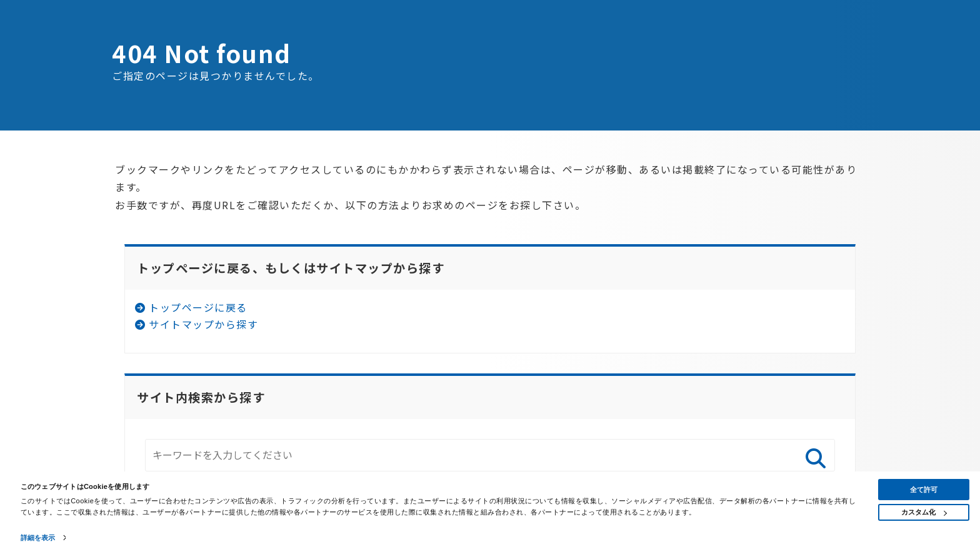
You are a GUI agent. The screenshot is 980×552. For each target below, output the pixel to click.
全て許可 (924, 490)
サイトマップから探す (203, 324)
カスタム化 (924, 512)
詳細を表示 (38, 538)
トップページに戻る (198, 307)
